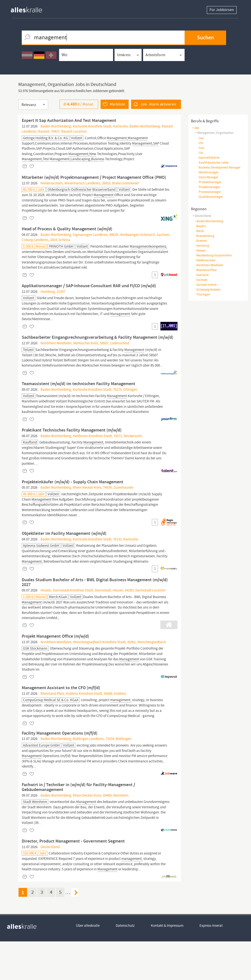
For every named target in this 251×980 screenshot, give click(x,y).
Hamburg (202, 246)
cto (200, 153)
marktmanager (208, 172)
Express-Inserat (212, 964)
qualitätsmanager (210, 197)
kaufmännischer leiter (213, 163)
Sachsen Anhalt (206, 285)
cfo (200, 143)
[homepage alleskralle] (30, 8)
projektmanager (209, 187)
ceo (200, 138)
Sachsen (201, 280)
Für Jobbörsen (222, 10)
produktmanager (209, 182)
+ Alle (196, 128)
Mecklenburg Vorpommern (213, 255)
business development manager (219, 167)
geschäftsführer (208, 158)
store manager (208, 177)
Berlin (199, 231)
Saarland (202, 275)
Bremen (201, 241)
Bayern (200, 226)
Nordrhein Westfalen (209, 265)
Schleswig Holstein (208, 290)
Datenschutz (125, 964)
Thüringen (202, 294)
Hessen (200, 250)
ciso (201, 148)
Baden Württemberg (209, 221)
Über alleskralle (88, 964)
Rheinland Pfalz (206, 270)
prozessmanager (209, 192)
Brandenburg (204, 236)
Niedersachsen (205, 260)
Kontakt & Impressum (167, 964)
